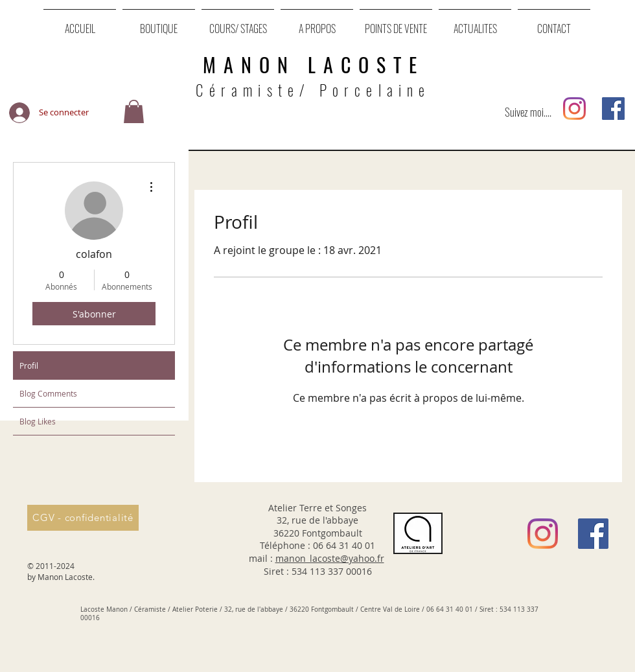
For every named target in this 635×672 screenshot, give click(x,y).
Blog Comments (48, 393)
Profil (29, 365)
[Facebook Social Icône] (613, 109)
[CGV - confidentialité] (83, 518)
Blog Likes (38, 421)
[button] (134, 112)
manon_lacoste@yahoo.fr (330, 558)
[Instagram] (574, 109)
